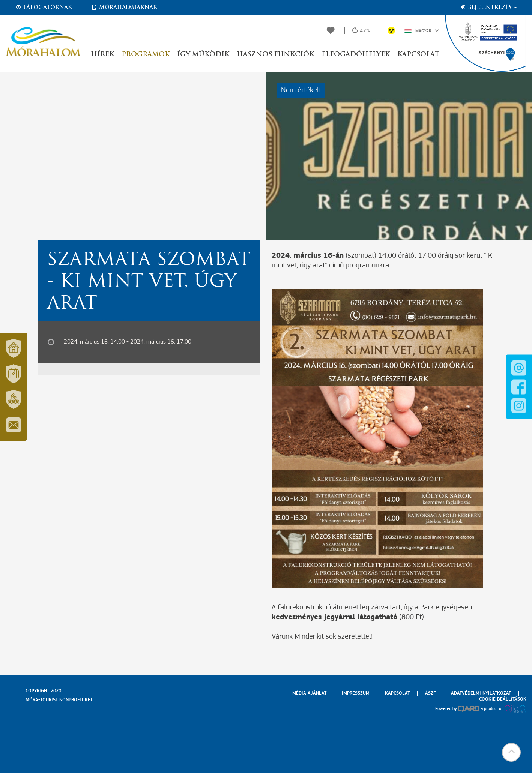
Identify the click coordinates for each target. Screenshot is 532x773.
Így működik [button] (203, 55)
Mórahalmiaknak (124, 8)
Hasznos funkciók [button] (275, 55)
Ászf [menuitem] (430, 693)
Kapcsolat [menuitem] (397, 693)
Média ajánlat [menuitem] (309, 693)
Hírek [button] (102, 55)
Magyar (422, 30)
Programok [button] (146, 55)
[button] (511, 752)
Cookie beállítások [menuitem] (503, 699)
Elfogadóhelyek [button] (356, 55)
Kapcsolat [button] (418, 55)
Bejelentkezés (488, 8)
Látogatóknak (44, 8)
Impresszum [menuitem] (356, 693)
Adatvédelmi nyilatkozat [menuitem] (481, 693)
